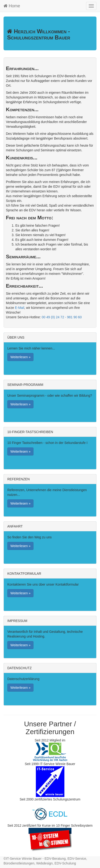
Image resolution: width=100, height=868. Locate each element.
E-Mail (20, 308)
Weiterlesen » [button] (20, 357)
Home (12, 6)
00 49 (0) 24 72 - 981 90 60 (62, 317)
